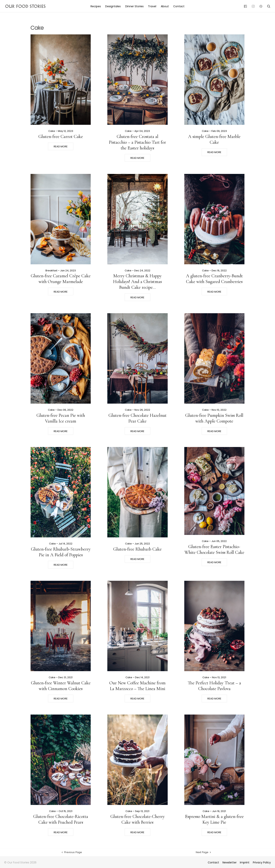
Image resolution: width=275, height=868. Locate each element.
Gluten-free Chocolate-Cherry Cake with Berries (137, 819)
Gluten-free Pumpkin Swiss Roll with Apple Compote (214, 418)
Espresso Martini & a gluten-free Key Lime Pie (214, 819)
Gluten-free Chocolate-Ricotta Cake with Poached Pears (61, 819)
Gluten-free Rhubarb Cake (137, 549)
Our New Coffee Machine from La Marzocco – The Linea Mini (137, 686)
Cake (52, 131)
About (165, 6)
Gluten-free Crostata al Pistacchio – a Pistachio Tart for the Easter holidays (137, 142)
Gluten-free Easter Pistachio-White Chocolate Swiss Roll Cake (214, 550)
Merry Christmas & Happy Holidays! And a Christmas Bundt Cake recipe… (137, 282)
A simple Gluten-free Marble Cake (214, 139)
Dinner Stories (134, 6)
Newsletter (230, 862)
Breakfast (51, 271)
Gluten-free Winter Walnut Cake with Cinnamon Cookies (61, 686)
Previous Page (71, 852)
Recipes (96, 6)
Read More (61, 146)
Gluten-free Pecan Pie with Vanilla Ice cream (61, 418)
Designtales (113, 6)
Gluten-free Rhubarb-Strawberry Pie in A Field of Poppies (61, 552)
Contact (179, 6)
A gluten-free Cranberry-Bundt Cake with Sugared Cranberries (214, 279)
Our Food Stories (25, 6)
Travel (152, 6)
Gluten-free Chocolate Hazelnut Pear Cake (137, 418)
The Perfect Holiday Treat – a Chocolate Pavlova (214, 686)
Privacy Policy (262, 862)
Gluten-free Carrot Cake (61, 137)
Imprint (245, 862)
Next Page (204, 852)
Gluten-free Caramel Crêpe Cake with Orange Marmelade (61, 279)
